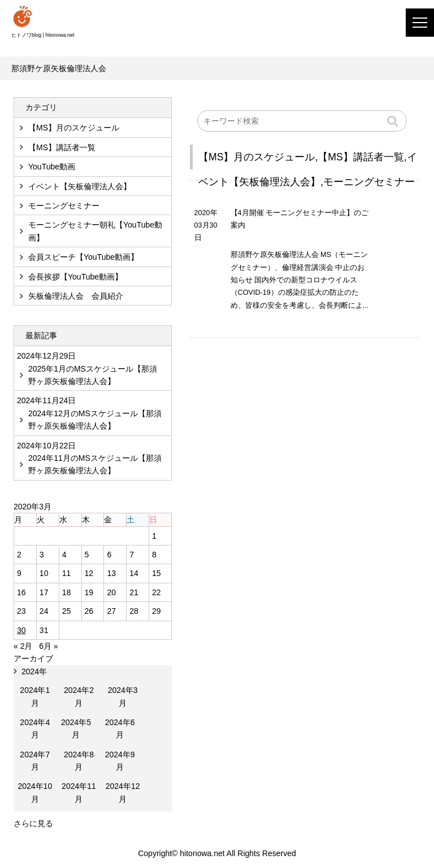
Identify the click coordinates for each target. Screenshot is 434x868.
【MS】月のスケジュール (257, 157)
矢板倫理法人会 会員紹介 (76, 296)
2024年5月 (76, 729)
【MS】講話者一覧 (361, 157)
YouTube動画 (52, 167)
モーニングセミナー (369, 182)
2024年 (34, 671)
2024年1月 (35, 696)
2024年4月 (35, 729)
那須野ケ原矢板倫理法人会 (59, 68)
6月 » (48, 646)
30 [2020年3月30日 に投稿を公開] (21, 630)
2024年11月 (79, 792)
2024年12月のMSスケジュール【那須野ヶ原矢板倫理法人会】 (95, 420)
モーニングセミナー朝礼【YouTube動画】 (95, 231)
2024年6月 (120, 729)
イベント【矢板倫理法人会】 (80, 186)
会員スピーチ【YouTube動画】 (83, 257)
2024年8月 (79, 761)
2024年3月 (123, 696)
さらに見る (33, 823)
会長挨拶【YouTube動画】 (75, 277)
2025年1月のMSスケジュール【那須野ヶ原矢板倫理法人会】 (93, 375)
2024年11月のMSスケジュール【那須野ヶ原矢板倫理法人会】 (95, 464)
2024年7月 (35, 761)
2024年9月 (120, 761)
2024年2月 (79, 696)
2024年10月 (35, 792)
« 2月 (23, 646)
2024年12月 (123, 792)
